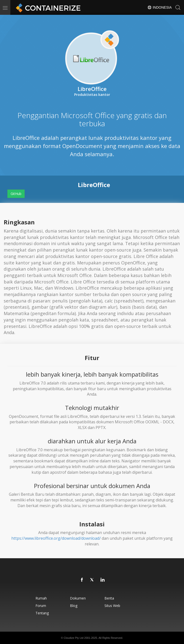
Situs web (112, 606)
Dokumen (78, 598)
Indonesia (159, 7)
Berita (109, 598)
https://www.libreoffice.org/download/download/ (56, 538)
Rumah (41, 598)
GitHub (16, 194)
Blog (74, 606)
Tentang (42, 613)
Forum (41, 606)
